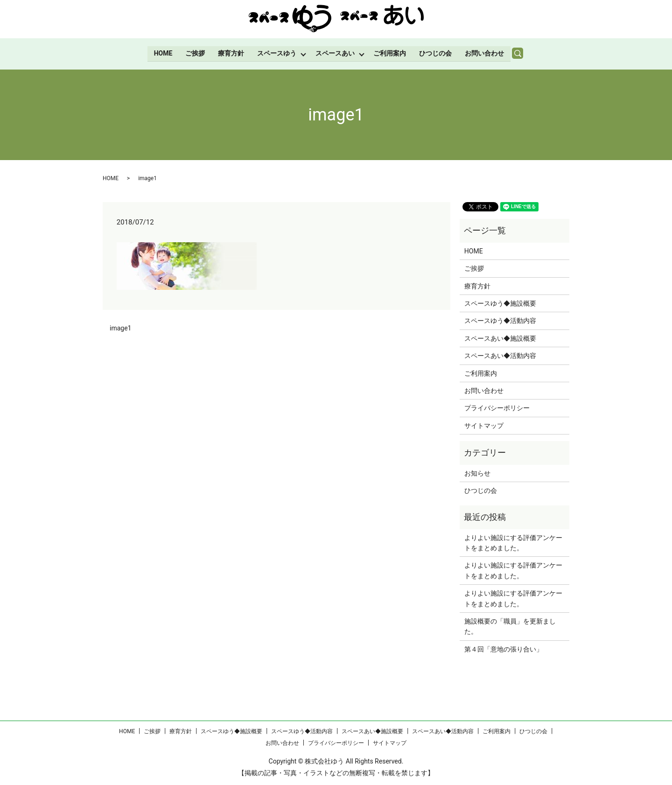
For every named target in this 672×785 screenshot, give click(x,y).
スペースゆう (276, 53)
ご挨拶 (195, 53)
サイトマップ (484, 425)
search (522, 53)
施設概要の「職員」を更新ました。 (510, 626)
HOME (162, 53)
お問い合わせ (485, 53)
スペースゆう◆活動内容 (500, 320)
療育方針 (231, 53)
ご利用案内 (391, 53)
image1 (120, 328)
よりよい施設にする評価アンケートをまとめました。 (513, 542)
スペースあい (335, 53)
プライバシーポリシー (497, 407)
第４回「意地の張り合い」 (504, 649)
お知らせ (477, 472)
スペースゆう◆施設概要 (500, 303)
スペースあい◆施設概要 (500, 338)
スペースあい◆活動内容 (500, 355)
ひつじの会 (436, 53)
